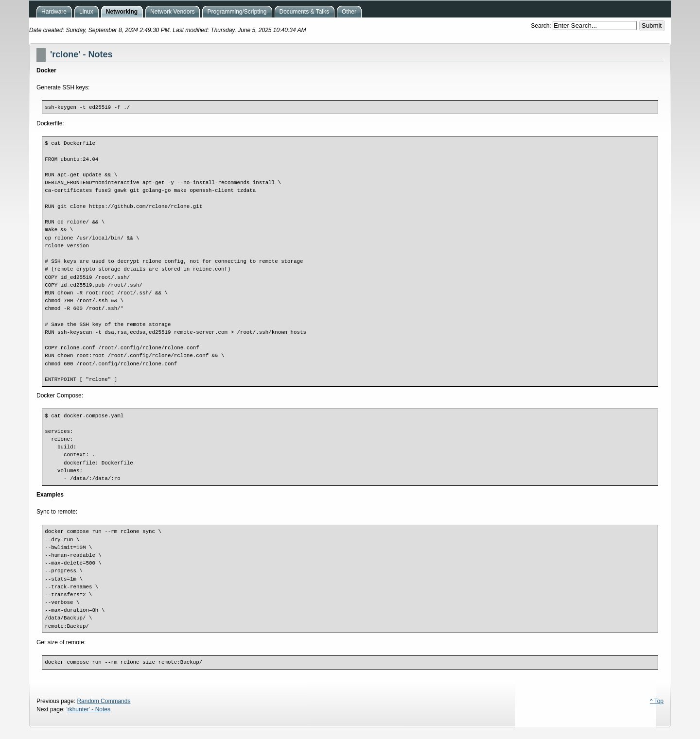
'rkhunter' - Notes (88, 709)
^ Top (657, 701)
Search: (542, 26)
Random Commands (104, 701)
